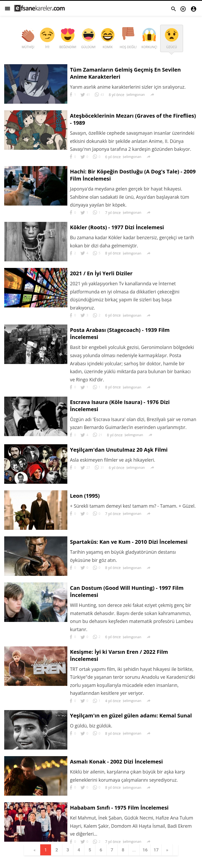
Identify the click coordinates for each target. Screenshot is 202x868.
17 (159, 860)
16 (147, 860)
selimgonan (136, 94)
